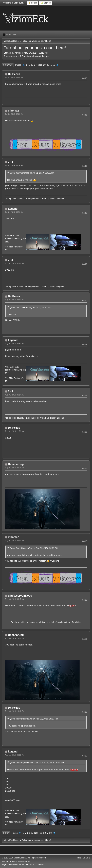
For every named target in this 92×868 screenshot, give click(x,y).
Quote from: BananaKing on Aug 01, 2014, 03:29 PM (34, 548)
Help (79, 858)
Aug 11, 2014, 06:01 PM (15, 755)
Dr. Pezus (14, 74)
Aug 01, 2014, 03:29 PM (15, 468)
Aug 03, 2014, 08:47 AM (15, 599)
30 (48, 65)
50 (54, 65)
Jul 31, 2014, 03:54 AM (14, 165)
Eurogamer (31, 199)
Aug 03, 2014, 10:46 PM (15, 711)
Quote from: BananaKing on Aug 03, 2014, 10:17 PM (34, 719)
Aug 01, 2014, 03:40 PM (15, 540)
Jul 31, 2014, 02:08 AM (14, 78)
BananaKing (16, 464)
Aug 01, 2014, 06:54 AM (15, 395)
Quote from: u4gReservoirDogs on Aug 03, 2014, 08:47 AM (37, 763)
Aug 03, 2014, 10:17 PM (15, 638)
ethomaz (13, 111)
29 (44, 65)
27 (35, 65)
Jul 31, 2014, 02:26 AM (14, 114)
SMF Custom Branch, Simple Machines (16, 861)
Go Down (8, 65)
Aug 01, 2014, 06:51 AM (15, 344)
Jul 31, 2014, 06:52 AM (14, 212)
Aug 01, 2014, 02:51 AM (15, 300)
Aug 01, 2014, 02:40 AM (15, 263)
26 (32, 65)
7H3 (10, 162)
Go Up (6, 833)
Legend (60, 199)
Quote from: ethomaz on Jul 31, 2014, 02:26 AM (32, 173)
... (29, 65)
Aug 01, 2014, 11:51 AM (15, 431)
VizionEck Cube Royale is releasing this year (16, 238)
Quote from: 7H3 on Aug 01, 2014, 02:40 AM (30, 308)
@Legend (54, 561)
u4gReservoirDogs (20, 596)
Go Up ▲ (87, 858)
